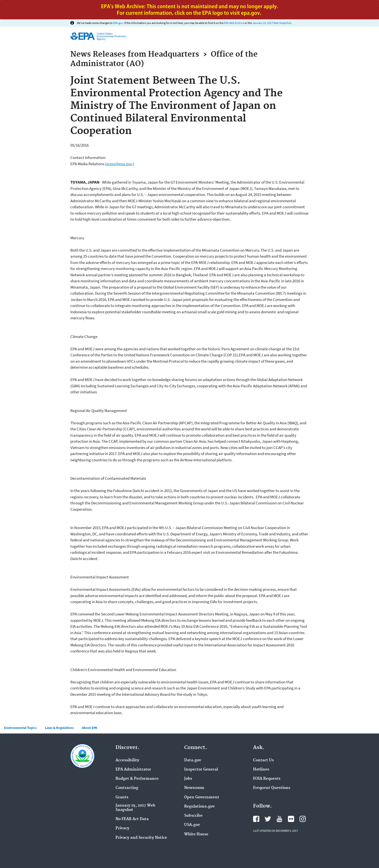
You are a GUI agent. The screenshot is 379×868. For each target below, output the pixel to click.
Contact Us (263, 760)
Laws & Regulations (59, 728)
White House (196, 834)
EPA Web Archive (234, 23)
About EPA (90, 728)
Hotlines (261, 770)
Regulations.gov (199, 807)
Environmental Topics (20, 728)
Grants (122, 797)
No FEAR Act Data (132, 819)
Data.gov (193, 760)
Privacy (122, 828)
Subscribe (193, 816)
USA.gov (192, 825)
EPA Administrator (133, 770)
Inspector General (201, 770)
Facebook (256, 819)
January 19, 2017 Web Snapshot (272, 23)
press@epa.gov (120, 164)
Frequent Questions (272, 788)
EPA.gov (118, 23)
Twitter (268, 819)
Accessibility (127, 760)
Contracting (127, 788)
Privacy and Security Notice (141, 838)
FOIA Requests (267, 779)
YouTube (279, 819)
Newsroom (194, 788)
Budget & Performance (137, 779)
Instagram (303, 819)
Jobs (188, 779)
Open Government (202, 797)
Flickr (291, 819)
